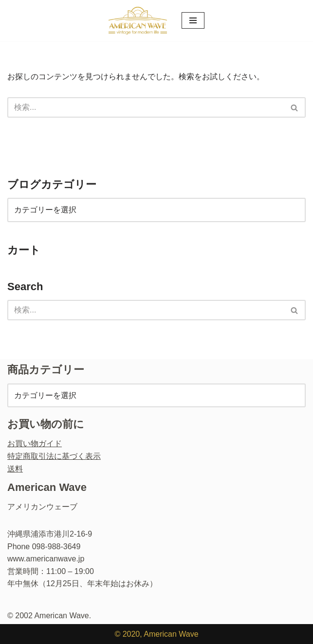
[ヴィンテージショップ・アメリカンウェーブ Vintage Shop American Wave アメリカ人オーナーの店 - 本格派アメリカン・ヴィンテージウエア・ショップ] (138, 21)
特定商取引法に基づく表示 (54, 456)
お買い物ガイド (35, 444)
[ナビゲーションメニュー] (193, 20)
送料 (15, 469)
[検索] (146, 107)
